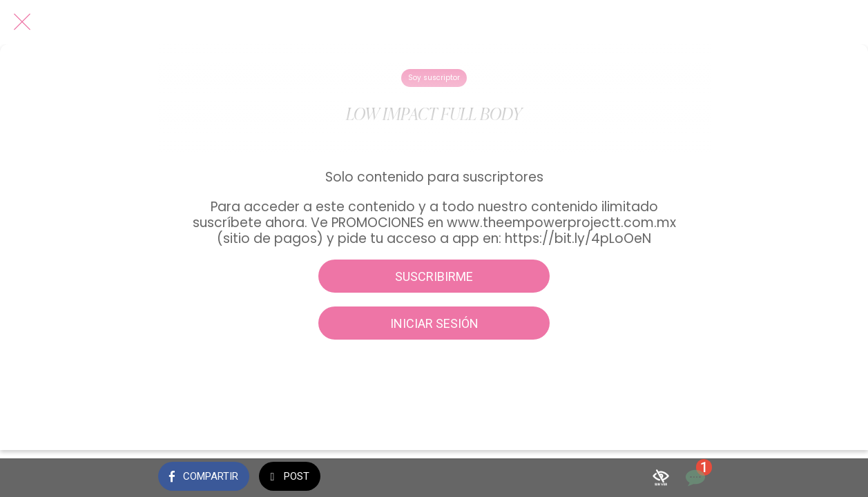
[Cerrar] (22, 22)
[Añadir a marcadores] (661, 478)
